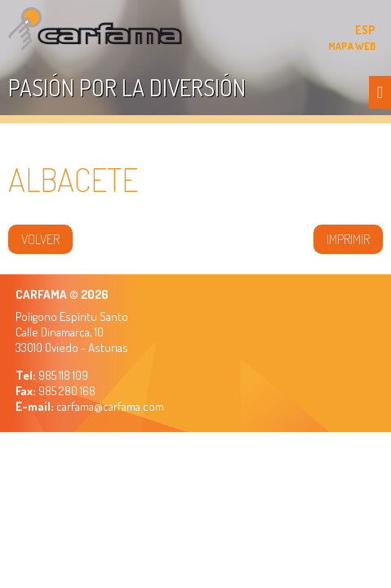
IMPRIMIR (348, 239)
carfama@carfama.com (110, 406)
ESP (365, 30)
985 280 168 (66, 391)
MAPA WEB (352, 46)
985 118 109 (62, 375)
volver (40, 239)
